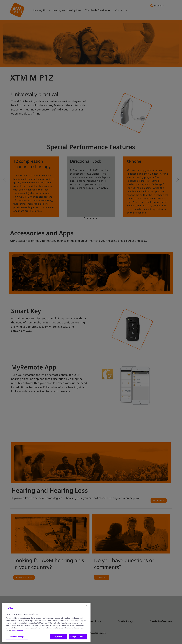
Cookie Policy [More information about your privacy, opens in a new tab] (18, 630)
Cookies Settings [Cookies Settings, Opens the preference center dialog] (17, 637)
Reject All (58, 637)
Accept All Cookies (78, 637)
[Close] (86, 606)
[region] (46, 623)
